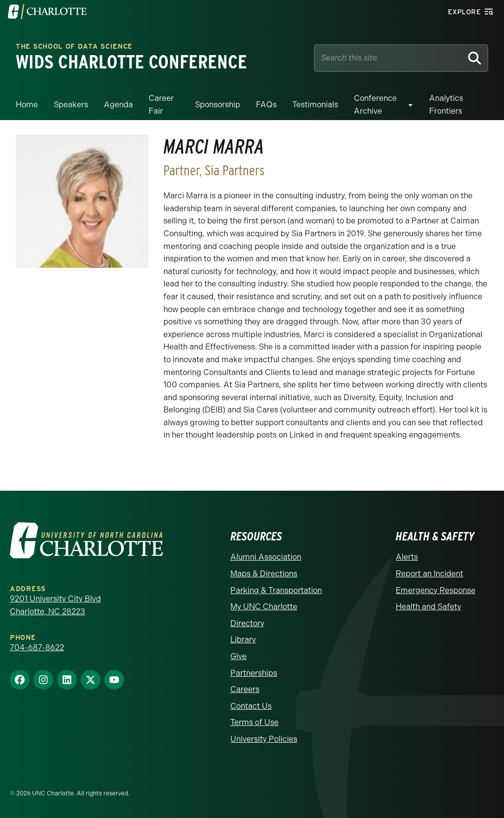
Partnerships (254, 673)
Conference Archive (375, 105)
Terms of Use (254, 722)
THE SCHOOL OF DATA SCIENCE (74, 47)
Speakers (71, 105)
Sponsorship (218, 105)
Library (243, 640)
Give (238, 656)
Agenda (118, 105)
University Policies (264, 739)
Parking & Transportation (276, 590)
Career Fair (161, 105)
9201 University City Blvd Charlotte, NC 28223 (55, 605)
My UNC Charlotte (264, 607)
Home (27, 105)
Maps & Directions (264, 574)
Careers (245, 689)
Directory (247, 623)
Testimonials (315, 105)
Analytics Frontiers (446, 105)
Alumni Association (266, 557)
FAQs (266, 105)
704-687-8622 (37, 647)
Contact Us (251, 706)
